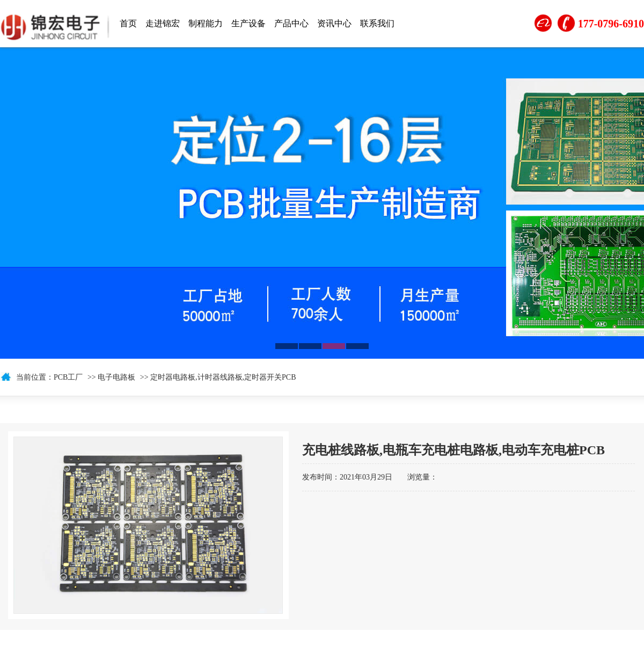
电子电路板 (116, 377)
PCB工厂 (68, 377)
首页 (128, 23)
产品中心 (291, 23)
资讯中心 (334, 23)
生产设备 (248, 23)
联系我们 (377, 23)
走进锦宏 (163, 23)
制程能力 (206, 23)
